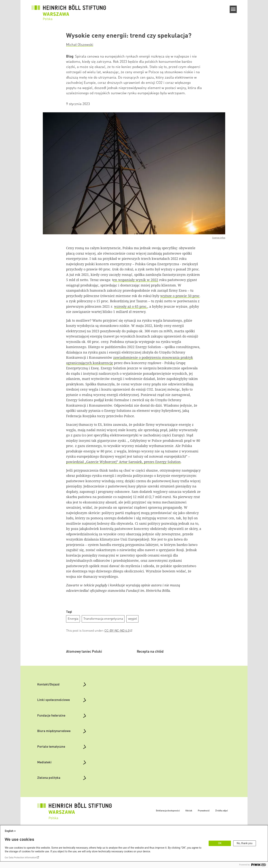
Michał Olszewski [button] (80, 45)
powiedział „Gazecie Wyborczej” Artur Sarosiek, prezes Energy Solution (123, 462)
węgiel (133, 619)
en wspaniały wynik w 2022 (136, 280)
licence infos (219, 238)
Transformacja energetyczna (103, 619)
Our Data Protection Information (20, 858)
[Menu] (233, 9)
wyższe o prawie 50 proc (180, 296)
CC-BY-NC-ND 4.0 (117, 631)
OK (220, 843)
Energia (73, 619)
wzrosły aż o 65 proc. (131, 306)
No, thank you (245, 843)
